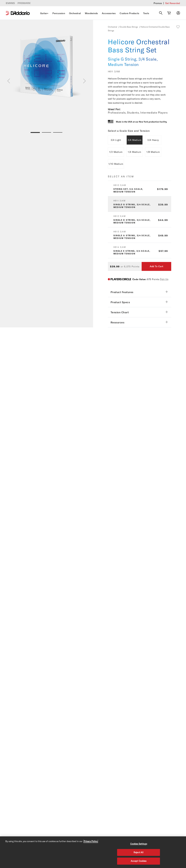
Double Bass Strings (129, 27)
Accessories (109, 13)
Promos (158, 3)
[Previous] (9, 81)
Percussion (59, 13)
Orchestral (75, 13)
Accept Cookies (139, 861)
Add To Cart (156, 266)
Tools (146, 13)
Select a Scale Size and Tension (129, 131)
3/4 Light (116, 140)
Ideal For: (114, 109)
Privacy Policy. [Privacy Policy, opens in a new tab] (91, 841)
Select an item (121, 176)
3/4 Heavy (153, 140)
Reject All (139, 852)
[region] (93, 852)
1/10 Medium (116, 164)
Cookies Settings (139, 844)
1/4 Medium (135, 152)
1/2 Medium (116, 152)
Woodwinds (91, 13)
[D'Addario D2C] (20, 13)
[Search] (161, 13)
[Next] (84, 81)
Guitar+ (44, 13)
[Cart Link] (169, 13)
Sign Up (164, 279)
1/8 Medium (153, 152)
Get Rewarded (173, 3)
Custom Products (129, 13)
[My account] (178, 13)
